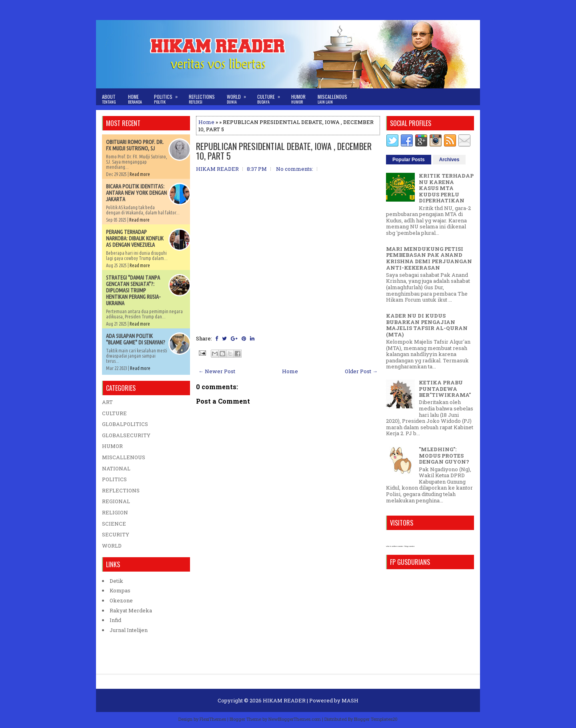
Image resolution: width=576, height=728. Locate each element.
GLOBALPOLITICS (125, 424)
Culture (271, 97)
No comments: (295, 169)
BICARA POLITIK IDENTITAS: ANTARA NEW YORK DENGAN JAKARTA (136, 193)
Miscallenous (332, 99)
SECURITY (116, 534)
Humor (298, 99)
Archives (449, 160)
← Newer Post (217, 371)
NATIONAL (116, 468)
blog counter (409, 546)
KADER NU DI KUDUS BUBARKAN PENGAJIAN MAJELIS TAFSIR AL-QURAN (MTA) (427, 325)
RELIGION (115, 512)
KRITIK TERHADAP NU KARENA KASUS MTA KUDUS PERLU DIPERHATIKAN (446, 188)
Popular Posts (409, 160)
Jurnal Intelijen (129, 630)
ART (107, 402)
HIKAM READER (284, 700)
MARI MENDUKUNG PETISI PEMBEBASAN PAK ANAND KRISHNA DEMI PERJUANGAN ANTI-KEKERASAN (429, 258)
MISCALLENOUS (124, 457)
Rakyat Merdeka (131, 610)
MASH (350, 700)
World (239, 97)
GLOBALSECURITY (126, 435)
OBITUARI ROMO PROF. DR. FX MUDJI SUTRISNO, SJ (135, 145)
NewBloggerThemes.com (295, 719)
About (109, 99)
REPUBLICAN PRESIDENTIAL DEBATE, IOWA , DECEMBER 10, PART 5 (284, 151)
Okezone (121, 600)
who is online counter (395, 546)
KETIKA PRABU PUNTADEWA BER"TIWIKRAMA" (445, 389)
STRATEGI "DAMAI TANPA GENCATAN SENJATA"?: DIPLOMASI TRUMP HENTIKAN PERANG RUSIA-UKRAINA (133, 290)
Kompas (120, 590)
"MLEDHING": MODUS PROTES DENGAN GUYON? (444, 455)
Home (135, 99)
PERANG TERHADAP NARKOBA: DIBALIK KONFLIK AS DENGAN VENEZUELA (135, 238)
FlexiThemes (213, 719)
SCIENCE (114, 524)
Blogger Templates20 (376, 719)
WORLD (112, 546)
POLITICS (114, 479)
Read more (140, 174)
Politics (168, 97)
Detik (116, 581)
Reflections (202, 99)
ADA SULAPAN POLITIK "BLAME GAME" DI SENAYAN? (136, 339)
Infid (115, 620)
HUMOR (112, 446)
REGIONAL (116, 501)
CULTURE (114, 413)
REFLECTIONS (121, 490)
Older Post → (361, 371)
